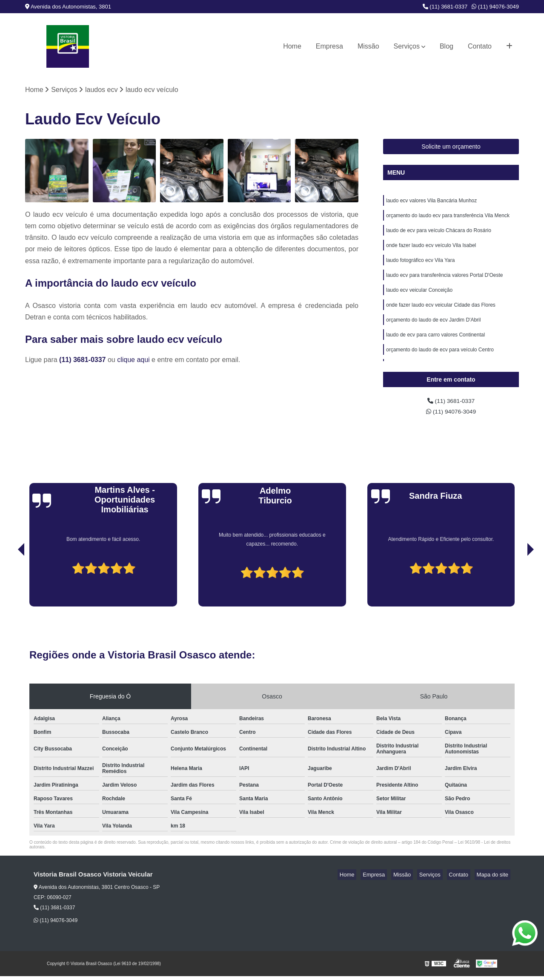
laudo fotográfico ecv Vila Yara (420, 267)
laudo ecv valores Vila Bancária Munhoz (431, 203)
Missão (368, 46)
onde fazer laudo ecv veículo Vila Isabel (431, 251)
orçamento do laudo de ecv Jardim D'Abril (433, 332)
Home (292, 46)
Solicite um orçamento (451, 148)
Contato (480, 46)
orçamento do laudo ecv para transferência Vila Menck (448, 219)
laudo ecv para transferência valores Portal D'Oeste (444, 284)
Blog (447, 46)
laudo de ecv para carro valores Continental (435, 348)
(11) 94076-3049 (495, 7)
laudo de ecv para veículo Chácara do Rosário (439, 235)
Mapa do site (494, 878)
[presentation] (9, 586)
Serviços (407, 46)
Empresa (329, 46)
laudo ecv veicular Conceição (419, 300)
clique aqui (133, 361)
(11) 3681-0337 (445, 7)
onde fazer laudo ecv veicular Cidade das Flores (441, 316)
